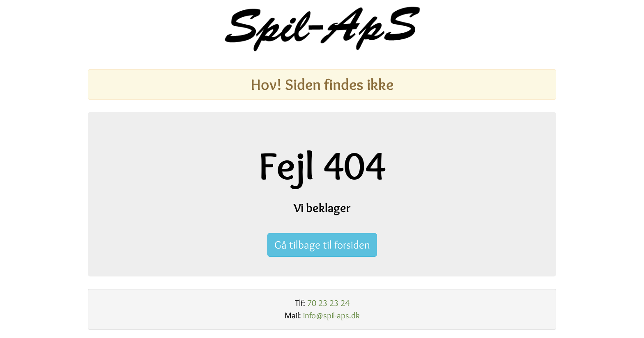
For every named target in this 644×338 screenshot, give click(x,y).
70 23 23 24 (328, 303)
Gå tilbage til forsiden (322, 245)
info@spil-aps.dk (331, 315)
